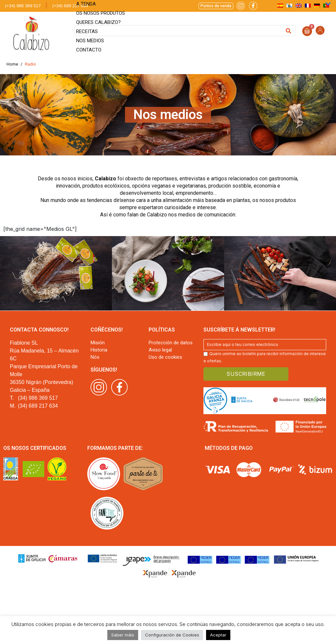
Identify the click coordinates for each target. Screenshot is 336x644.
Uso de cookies (165, 357)
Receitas (87, 31)
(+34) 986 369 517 (23, 6)
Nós (95, 357)
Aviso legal (160, 350)
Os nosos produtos (101, 13)
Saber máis (123, 635)
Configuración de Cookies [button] (172, 635)
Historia (99, 350)
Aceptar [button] (218, 635)
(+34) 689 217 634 (70, 6)
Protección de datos (171, 343)
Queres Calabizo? (98, 22)
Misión (98, 343)
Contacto (89, 50)
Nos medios (90, 41)
